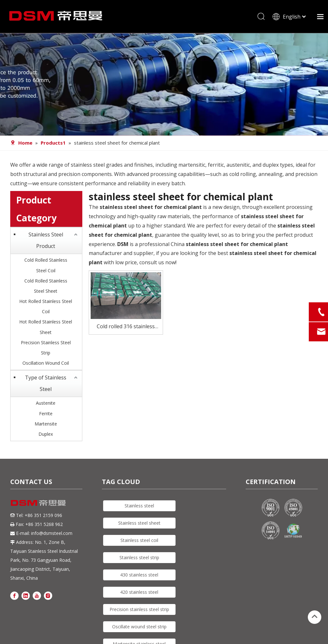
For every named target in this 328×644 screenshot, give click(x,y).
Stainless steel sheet (139, 525)
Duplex (46, 436)
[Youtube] (37, 597)
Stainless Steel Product (46, 242)
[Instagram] (48, 597)
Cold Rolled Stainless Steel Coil (46, 267)
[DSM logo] (38, 505)
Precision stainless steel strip (139, 612)
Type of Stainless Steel (46, 386)
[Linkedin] (26, 597)
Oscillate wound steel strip (139, 629)
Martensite (46, 426)
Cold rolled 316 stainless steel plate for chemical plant (126, 329)
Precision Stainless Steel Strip (46, 350)
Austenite (46, 405)
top (315, 616)
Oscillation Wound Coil (46, 365)
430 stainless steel (139, 577)
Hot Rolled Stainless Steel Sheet (46, 329)
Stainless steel (139, 508)
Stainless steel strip (139, 560)
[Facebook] (14, 597)
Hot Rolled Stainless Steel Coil (46, 309)
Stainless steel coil (139, 542)
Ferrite (46, 415)
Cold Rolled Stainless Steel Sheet (46, 288)
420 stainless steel (139, 594)
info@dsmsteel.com (52, 535)
